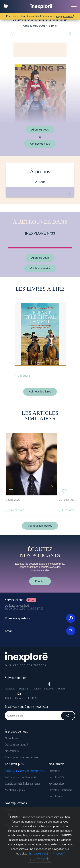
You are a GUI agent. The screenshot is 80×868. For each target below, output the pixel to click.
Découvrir (24, 376)
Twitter (61, 689)
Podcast (19, 696)
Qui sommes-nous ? (16, 745)
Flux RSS (32, 698)
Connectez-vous (40, 144)
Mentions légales (15, 790)
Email (40, 631)
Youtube (36, 689)
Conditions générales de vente (22, 784)
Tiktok (8, 698)
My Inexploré (56, 784)
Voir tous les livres (40, 391)
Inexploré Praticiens (60, 790)
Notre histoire (13, 738)
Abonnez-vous (40, 130)
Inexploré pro (56, 796)
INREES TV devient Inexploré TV (25, 771)
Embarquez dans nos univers (22, 757)
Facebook (49, 686)
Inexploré (54, 771)
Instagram (10, 689)
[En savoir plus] (38, 853)
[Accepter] (59, 853)
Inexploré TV (56, 777)
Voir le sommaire (40, 268)
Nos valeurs (12, 751)
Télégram (24, 689)
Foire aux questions (40, 618)
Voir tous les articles (40, 526)
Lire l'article (16, 510)
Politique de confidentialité (21, 777)
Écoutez (40, 581)
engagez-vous (65, 16)
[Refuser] (42, 858)
